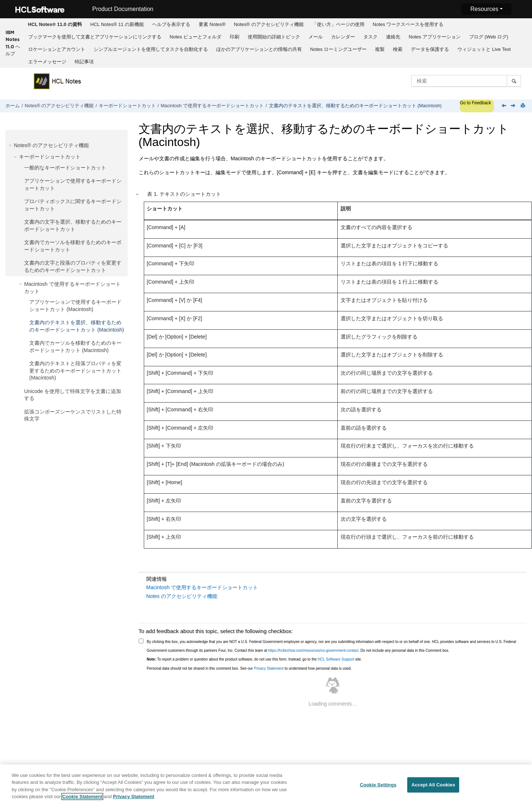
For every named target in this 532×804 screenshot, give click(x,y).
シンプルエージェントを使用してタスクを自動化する (151, 49)
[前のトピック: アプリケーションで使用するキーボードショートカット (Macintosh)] (505, 106)
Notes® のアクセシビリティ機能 (269, 24)
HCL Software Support (336, 659)
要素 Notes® (212, 24)
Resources (484, 9)
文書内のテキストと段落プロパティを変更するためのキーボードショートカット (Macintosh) (75, 371)
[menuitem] (55, 25)
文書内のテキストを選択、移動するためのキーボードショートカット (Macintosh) (355, 106)
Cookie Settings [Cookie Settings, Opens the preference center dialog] (378, 785)
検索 (398, 49)
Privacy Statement (269, 668)
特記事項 (84, 62)
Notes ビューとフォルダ (196, 37)
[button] (11, 145)
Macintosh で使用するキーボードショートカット (212, 106)
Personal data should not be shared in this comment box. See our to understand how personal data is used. (249, 668)
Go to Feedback (475, 103)
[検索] (514, 81)
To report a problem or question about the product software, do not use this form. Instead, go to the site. (254, 659)
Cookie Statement (82, 796)
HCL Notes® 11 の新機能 (117, 24)
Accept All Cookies (433, 785)
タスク (370, 37)
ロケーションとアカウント (57, 49)
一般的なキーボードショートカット (65, 168)
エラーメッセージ (47, 62)
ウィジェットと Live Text (484, 49)
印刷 (235, 37)
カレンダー (343, 37)
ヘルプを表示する (171, 24)
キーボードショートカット (127, 106)
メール (316, 37)
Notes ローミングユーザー (339, 49)
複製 (380, 49)
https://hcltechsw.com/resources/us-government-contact (313, 650)
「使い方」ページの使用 (338, 24)
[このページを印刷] (524, 106)
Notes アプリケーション (435, 37)
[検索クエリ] (466, 81)
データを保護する (430, 49)
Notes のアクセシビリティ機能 (182, 596)
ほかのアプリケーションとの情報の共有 (259, 49)
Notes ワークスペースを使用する (408, 24)
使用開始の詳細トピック (274, 37)
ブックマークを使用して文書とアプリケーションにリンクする (95, 37)
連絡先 (393, 37)
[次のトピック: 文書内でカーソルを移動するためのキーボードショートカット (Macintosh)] (514, 106)
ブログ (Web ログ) (489, 37)
